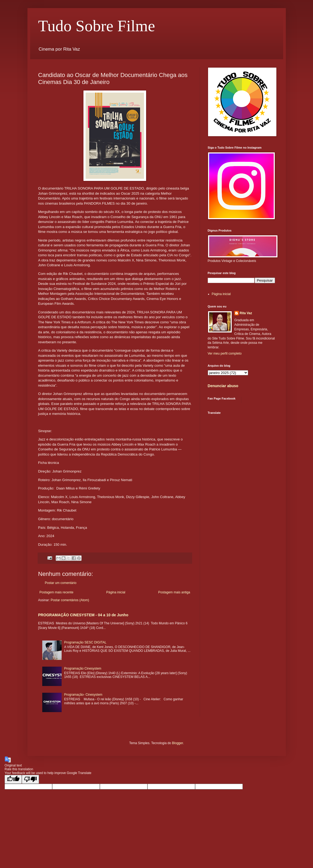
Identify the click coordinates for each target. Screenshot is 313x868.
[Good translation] (13, 779)
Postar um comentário (61, 583)
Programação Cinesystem (83, 668)
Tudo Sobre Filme (97, 26)
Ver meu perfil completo (225, 353)
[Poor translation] (30, 779)
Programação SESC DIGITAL (85, 642)
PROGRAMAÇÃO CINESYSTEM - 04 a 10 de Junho (83, 615)
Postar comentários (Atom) (70, 600)
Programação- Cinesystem (83, 695)
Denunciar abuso (223, 386)
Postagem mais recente (57, 592)
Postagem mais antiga (174, 592)
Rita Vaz (246, 313)
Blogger (177, 743)
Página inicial (116, 592)
